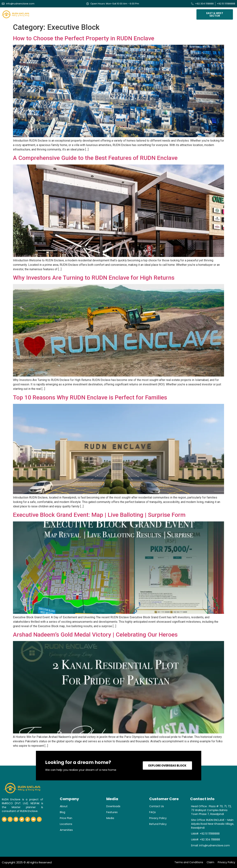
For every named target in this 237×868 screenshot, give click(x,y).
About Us (59, 13)
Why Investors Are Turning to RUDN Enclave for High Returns (94, 278)
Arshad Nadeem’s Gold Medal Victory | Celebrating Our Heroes (95, 635)
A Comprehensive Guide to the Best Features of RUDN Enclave (95, 158)
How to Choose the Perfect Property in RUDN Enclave (84, 38)
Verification (126, 13)
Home (44, 13)
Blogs (144, 13)
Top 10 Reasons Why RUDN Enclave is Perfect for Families (90, 397)
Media (157, 13)
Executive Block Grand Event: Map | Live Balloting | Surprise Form (99, 515)
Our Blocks (79, 13)
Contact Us (174, 13)
